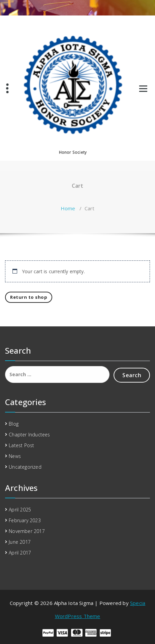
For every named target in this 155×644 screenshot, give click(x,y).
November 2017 (27, 531)
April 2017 (20, 553)
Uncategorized (25, 467)
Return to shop (29, 297)
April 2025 (20, 510)
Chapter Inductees (29, 435)
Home (68, 208)
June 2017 (20, 542)
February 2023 (25, 520)
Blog (14, 424)
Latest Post (21, 445)
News (15, 456)
